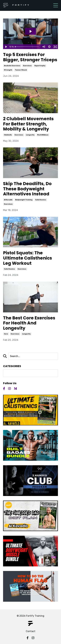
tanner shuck (21, 70)
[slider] (27, 47)
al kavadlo (8, 200)
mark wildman (43, 135)
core (6, 334)
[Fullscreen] (55, 47)
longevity (30, 135)
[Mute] (43, 47)
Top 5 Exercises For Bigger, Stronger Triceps (30, 57)
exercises (27, 66)
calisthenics (41, 200)
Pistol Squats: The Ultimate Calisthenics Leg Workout (28, 258)
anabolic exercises (12, 66)
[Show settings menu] (49, 47)
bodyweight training (24, 200)
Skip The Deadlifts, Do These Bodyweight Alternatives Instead (27, 189)
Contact (31, 631)
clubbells (8, 135)
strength (8, 70)
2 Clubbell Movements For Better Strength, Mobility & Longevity (28, 124)
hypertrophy (40, 66)
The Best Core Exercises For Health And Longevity (29, 323)
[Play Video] (6, 47)
